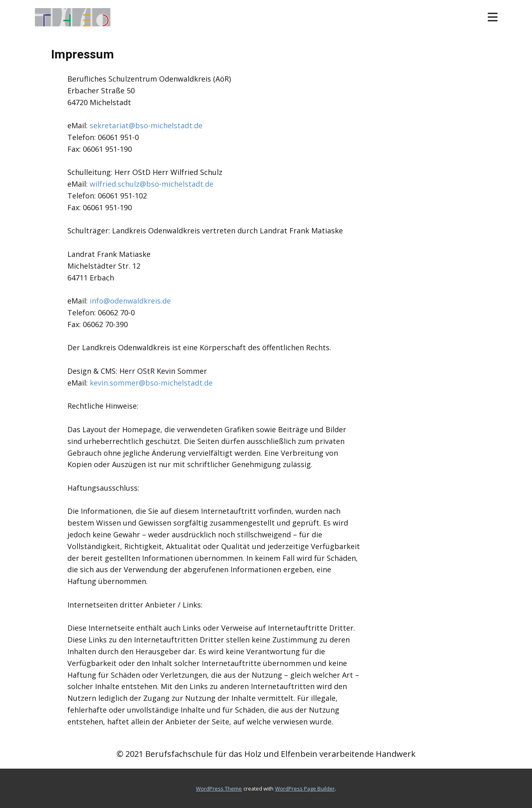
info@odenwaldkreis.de (130, 301)
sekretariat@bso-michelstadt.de (146, 125)
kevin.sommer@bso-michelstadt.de (151, 383)
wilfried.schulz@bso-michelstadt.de (152, 184)
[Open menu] (493, 17)
